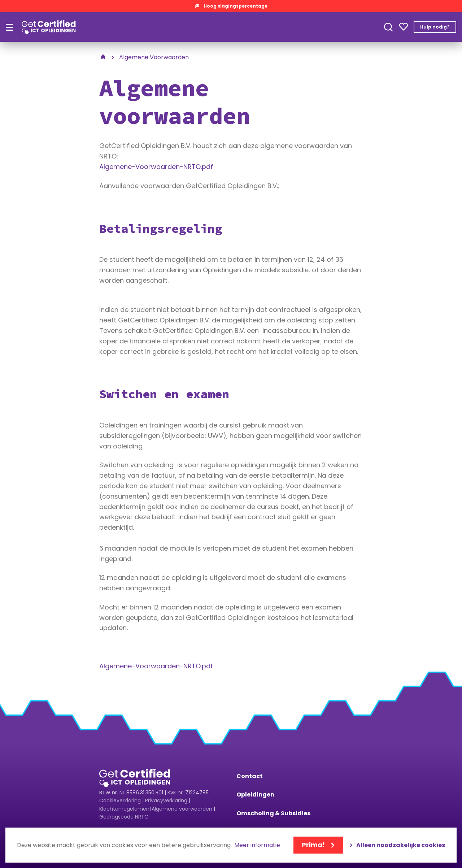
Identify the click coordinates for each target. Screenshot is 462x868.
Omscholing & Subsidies (273, 813)
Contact (250, 776)
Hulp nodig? (435, 27)
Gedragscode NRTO (124, 817)
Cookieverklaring (120, 800)
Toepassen (388, 27)
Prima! (313, 845)
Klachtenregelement (125, 809)
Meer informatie (257, 845)
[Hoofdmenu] (9, 27)
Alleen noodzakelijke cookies (401, 845)
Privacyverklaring (166, 800)
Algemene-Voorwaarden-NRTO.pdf (156, 167)
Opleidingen (255, 795)
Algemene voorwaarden (182, 809)
